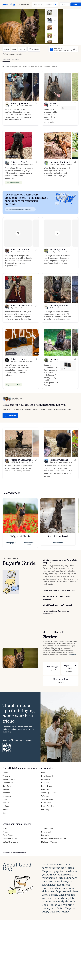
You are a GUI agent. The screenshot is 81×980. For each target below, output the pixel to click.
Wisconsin (46, 763)
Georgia (17, 54)
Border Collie (47, 798)
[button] (18, 87)
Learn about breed (29, 535)
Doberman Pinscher (11, 805)
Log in (64, 4)
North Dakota (47, 770)
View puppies (11, 535)
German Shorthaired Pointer (53, 805)
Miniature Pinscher (49, 808)
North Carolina (47, 773)
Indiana (6, 773)
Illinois (5, 776)
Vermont (6, 743)
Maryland (6, 760)
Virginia (6, 770)
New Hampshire (48, 743)
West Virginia (47, 766)
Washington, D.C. (49, 760)
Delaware (7, 756)
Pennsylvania (47, 753)
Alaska (5, 739)
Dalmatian (46, 802)
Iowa (5, 780)
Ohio (5, 766)
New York (45, 750)
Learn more (62, 637)
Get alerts (10, 408)
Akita (5, 795)
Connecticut (8, 750)
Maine (44, 739)
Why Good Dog (23, 4)
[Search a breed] (51, 4)
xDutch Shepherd (20, 819)
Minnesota (7, 763)
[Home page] (9, 4)
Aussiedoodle (47, 795)
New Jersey (7, 753)
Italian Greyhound (10, 808)
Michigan (45, 756)
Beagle (5, 798)
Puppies (16, 60)
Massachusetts (9, 746)
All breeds (6, 819)
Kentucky (45, 776)
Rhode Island (47, 746)
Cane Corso (8, 802)
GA (32, 819)
